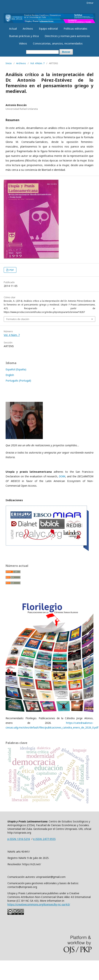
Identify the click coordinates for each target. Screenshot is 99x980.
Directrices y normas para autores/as (67, 36)
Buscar (66, 52)
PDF (11, 270)
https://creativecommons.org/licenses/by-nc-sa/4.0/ (39, 904)
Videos (23, 43)
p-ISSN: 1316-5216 (19, 839)
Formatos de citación (18, 319)
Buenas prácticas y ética (24, 36)
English (10, 375)
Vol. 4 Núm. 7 (37, 63)
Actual (13, 29)
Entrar (90, 3)
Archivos (28, 29)
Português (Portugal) (18, 381)
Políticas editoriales (75, 29)
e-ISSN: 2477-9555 (44, 839)
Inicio (9, 63)
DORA (62, 476)
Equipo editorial (48, 29)
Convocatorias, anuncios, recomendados (58, 43)
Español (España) (16, 369)
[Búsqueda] (42, 52)
